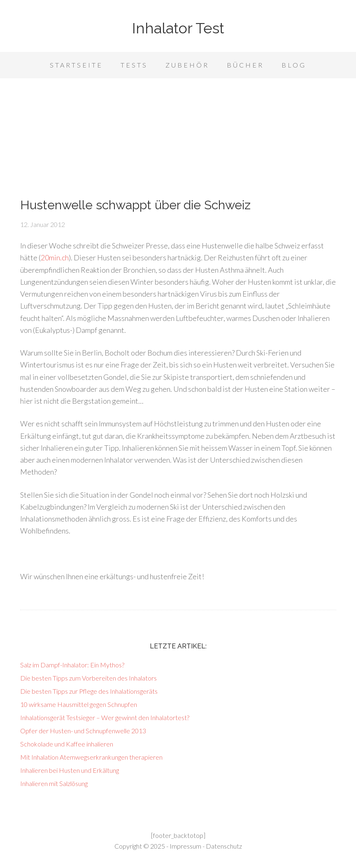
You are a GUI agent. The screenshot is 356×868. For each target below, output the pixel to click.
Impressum (185, 846)
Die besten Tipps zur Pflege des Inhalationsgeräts (89, 691)
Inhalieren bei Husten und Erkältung (70, 770)
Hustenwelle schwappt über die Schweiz (135, 205)
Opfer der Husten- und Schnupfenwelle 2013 (83, 731)
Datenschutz (224, 846)
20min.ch (55, 257)
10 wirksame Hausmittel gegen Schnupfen (79, 704)
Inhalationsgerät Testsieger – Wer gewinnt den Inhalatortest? (105, 717)
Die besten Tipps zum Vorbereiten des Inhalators (88, 678)
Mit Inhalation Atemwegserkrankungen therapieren (91, 757)
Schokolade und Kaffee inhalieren (67, 744)
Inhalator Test (178, 28)
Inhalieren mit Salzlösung (54, 783)
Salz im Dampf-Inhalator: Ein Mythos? (72, 665)
